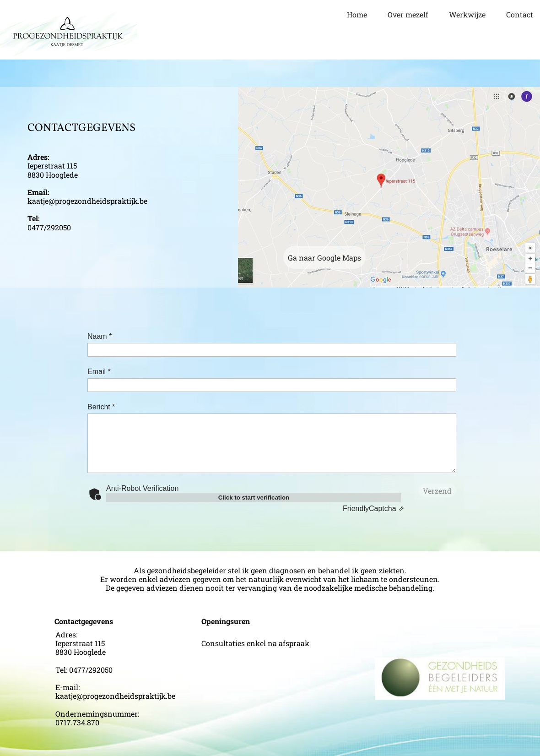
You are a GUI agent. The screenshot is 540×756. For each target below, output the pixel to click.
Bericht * (101, 407)
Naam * (100, 336)
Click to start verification (254, 498)
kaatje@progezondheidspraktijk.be (87, 201)
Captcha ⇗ (373, 509)
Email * (99, 372)
